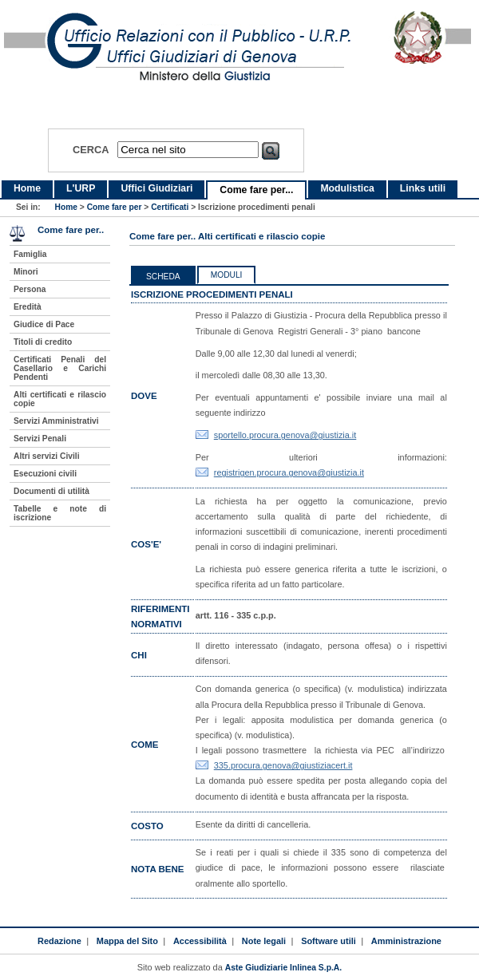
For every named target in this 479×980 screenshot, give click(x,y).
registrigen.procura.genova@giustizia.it (289, 472)
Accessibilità (200, 941)
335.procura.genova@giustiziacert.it (283, 765)
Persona (30, 289)
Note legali (264, 941)
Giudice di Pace (44, 324)
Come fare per (115, 207)
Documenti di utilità (51, 491)
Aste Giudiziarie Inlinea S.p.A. (283, 968)
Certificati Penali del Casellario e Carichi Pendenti (60, 368)
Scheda (163, 277)
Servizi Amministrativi (56, 421)
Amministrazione (406, 941)
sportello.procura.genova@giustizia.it (285, 435)
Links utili (423, 188)
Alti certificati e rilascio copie (60, 399)
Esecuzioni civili (45, 474)
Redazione (59, 941)
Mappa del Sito (127, 941)
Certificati (170, 207)
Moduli (227, 275)
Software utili (329, 941)
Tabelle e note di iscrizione (60, 513)
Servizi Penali (40, 439)
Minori (26, 272)
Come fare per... (256, 190)
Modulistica (347, 188)
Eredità (28, 307)
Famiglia (30, 254)
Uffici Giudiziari (156, 188)
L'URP (81, 188)
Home (27, 188)
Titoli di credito (43, 342)
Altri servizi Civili (46, 456)
